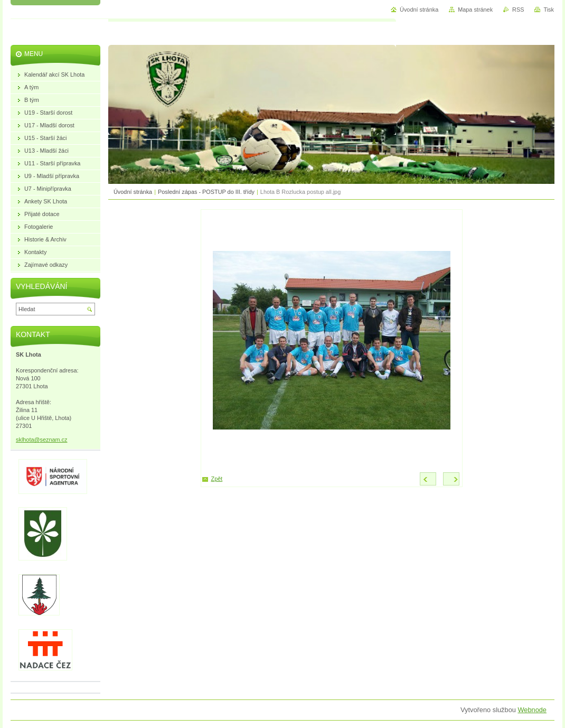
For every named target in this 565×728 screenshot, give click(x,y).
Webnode (532, 710)
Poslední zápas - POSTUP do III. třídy (206, 192)
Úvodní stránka (133, 192)
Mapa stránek (475, 10)
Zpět (217, 479)
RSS (518, 10)
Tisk (549, 10)
